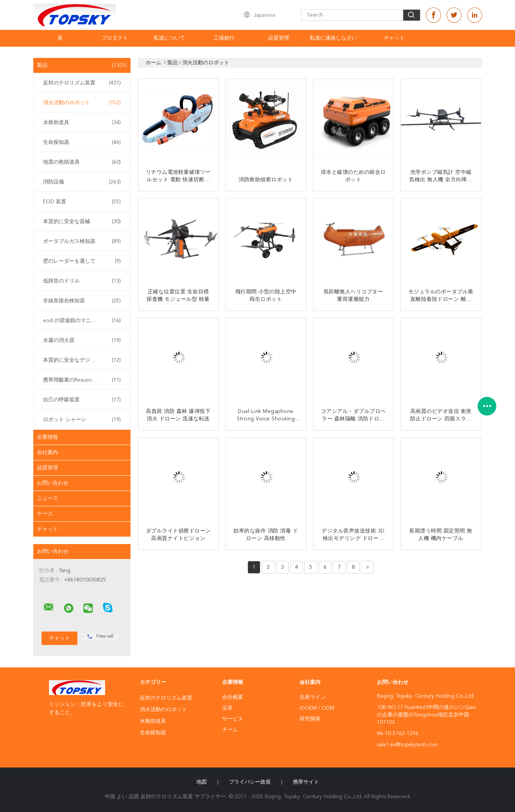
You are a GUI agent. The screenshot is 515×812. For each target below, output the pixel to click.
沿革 (227, 708)
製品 (82, 65)
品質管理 (279, 38)
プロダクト (115, 38)
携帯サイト (306, 782)
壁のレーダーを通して (82, 261)
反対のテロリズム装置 (82, 83)
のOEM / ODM (317, 708)
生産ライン (313, 697)
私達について (169, 38)
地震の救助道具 (82, 162)
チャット (394, 38)
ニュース (47, 498)
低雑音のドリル (82, 281)
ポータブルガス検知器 (82, 241)
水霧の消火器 (82, 340)
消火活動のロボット (82, 103)
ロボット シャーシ (82, 420)
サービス (233, 719)
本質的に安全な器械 (82, 222)
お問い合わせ (53, 483)
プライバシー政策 (250, 782)
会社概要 (233, 697)
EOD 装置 (82, 202)
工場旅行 (224, 38)
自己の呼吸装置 (82, 400)
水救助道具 (82, 123)
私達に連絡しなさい (333, 38)
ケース (45, 514)
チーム (230, 730)
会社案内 (47, 453)
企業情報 (47, 437)
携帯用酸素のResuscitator (82, 380)
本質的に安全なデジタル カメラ (82, 360)
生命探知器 (82, 142)
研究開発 (310, 719)
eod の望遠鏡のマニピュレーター (83, 321)
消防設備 (82, 182)
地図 (202, 782)
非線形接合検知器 (82, 301)
